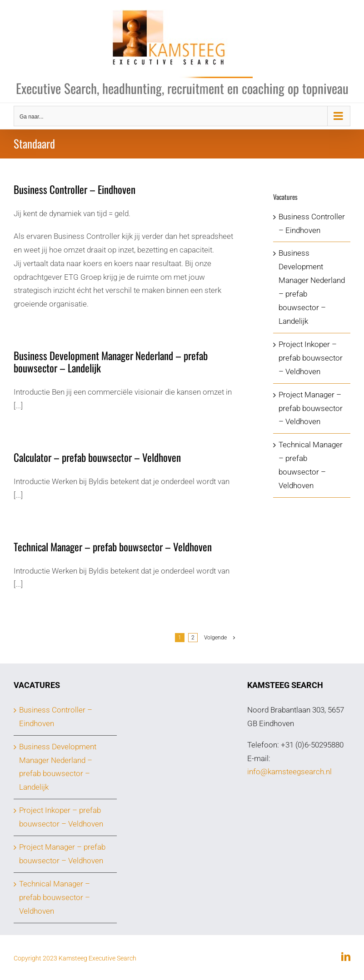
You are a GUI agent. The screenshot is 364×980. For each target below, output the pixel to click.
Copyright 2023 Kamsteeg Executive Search (75, 958)
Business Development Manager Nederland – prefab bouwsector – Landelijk (111, 362)
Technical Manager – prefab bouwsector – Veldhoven (113, 547)
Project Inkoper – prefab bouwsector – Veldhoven (311, 358)
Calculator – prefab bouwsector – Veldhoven (97, 457)
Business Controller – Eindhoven (75, 189)
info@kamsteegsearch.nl (289, 772)
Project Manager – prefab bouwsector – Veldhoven (311, 408)
